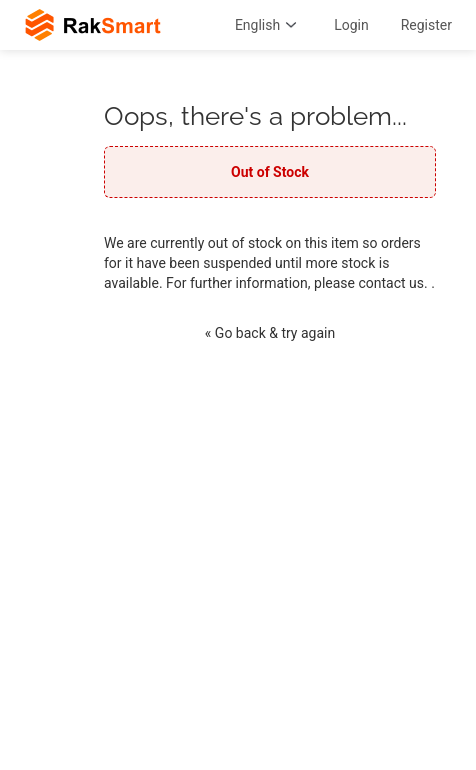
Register (426, 25)
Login (351, 25)
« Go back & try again (270, 333)
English (268, 25)
